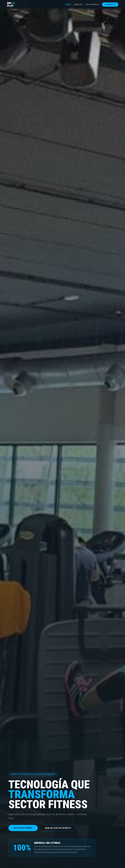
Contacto (108, 5)
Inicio (67, 5)
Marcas (77, 5)
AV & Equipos (90, 5)
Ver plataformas (23, 828)
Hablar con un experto (58, 828)
